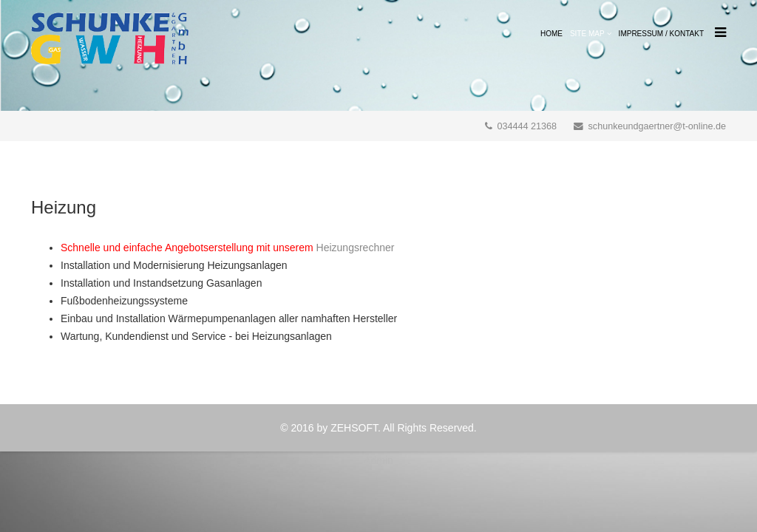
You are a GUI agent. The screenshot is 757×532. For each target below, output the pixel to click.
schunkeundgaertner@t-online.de (657, 126)
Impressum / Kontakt (661, 34)
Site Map (587, 34)
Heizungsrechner (356, 248)
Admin (378, 460)
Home (551, 34)
